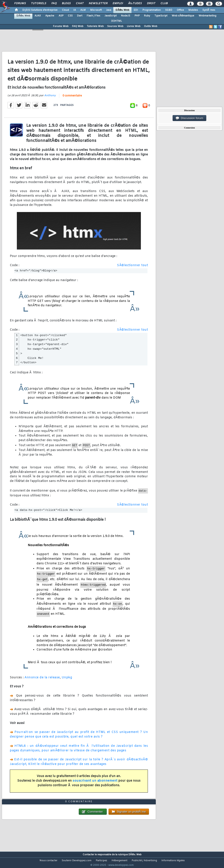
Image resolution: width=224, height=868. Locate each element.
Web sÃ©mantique (183, 16)
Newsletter (98, 4)
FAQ (54, 4)
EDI (136, 10)
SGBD (169, 10)
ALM (83, 10)
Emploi (118, 4)
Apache (50, 16)
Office (180, 10)
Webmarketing (207, 16)
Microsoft (96, 10)
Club (164, 4)
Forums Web (61, 26)
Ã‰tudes (135, 4)
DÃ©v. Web (122, 10)
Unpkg (67, 680)
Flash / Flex (93, 16)
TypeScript (161, 16)
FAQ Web (78, 26)
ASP (61, 16)
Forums (20, 4)
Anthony (50, 98)
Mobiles (193, 10)
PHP (137, 16)
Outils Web (151, 26)
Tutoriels (39, 4)
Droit (151, 4)
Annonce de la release (42, 680)
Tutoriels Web (95, 26)
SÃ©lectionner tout (132, 268)
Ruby (147, 16)
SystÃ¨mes (209, 10)
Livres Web (134, 26)
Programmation (152, 10)
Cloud (65, 10)
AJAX (38, 16)
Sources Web (115, 26)
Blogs (66, 4)
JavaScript (111, 16)
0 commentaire (72, 99)
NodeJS (126, 16)
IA (75, 10)
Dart (80, 16)
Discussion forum (189, 118)
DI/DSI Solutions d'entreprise (40, 10)
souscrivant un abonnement (95, 784)
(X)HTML (116, 21)
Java (109, 10)
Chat (80, 4)
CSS (70, 16)
